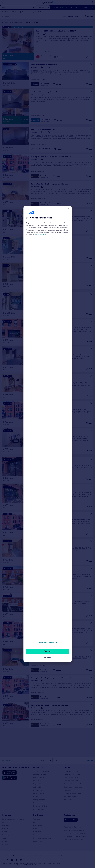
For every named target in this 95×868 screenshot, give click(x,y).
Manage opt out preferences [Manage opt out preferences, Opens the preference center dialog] (48, 642)
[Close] (69, 209)
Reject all (47, 658)
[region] (48, 434)
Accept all (47, 651)
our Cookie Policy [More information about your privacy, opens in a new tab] (41, 235)
